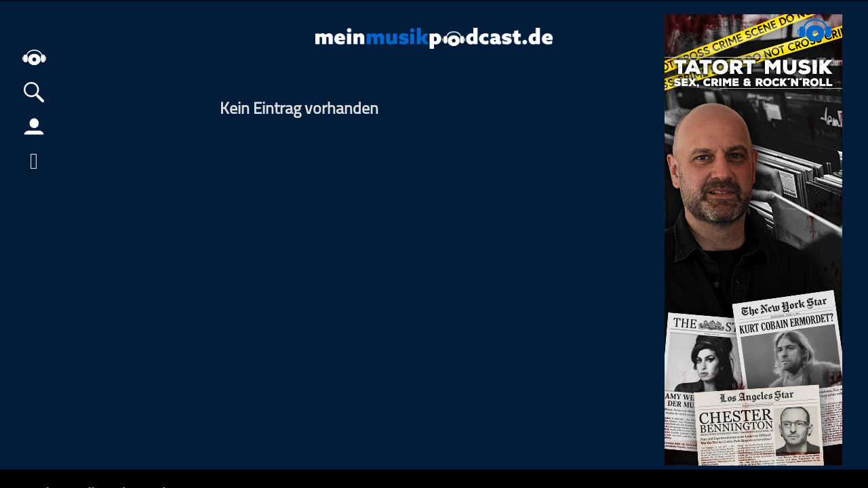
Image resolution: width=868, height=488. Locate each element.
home (34, 57)
